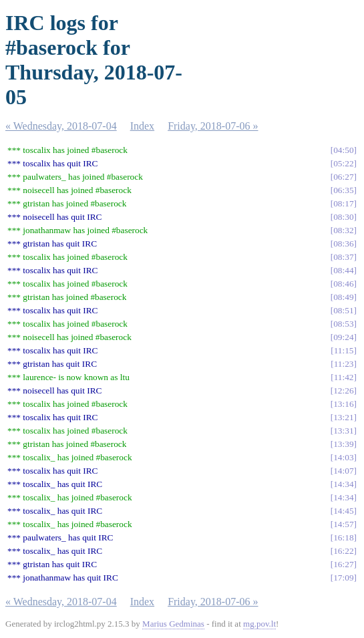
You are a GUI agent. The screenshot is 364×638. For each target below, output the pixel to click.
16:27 (343, 564)
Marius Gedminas (173, 624)
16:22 (343, 551)
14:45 (343, 511)
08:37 (343, 257)
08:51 (343, 310)
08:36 (343, 244)
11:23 (344, 364)
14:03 (343, 457)
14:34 (343, 484)
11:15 (344, 350)
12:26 (343, 390)
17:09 (343, 578)
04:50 (343, 150)
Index (142, 126)
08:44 (343, 270)
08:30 (343, 217)
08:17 (343, 203)
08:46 (343, 284)
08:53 (343, 324)
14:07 (343, 471)
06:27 (343, 177)
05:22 (343, 163)
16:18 (343, 537)
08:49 (343, 297)
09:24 (343, 337)
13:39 (343, 444)
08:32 (343, 230)
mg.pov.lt (259, 624)
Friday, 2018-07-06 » (213, 126)
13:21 (343, 417)
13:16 (343, 404)
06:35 (343, 190)
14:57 (343, 524)
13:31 (343, 431)
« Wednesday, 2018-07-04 (61, 126)
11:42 (344, 377)
